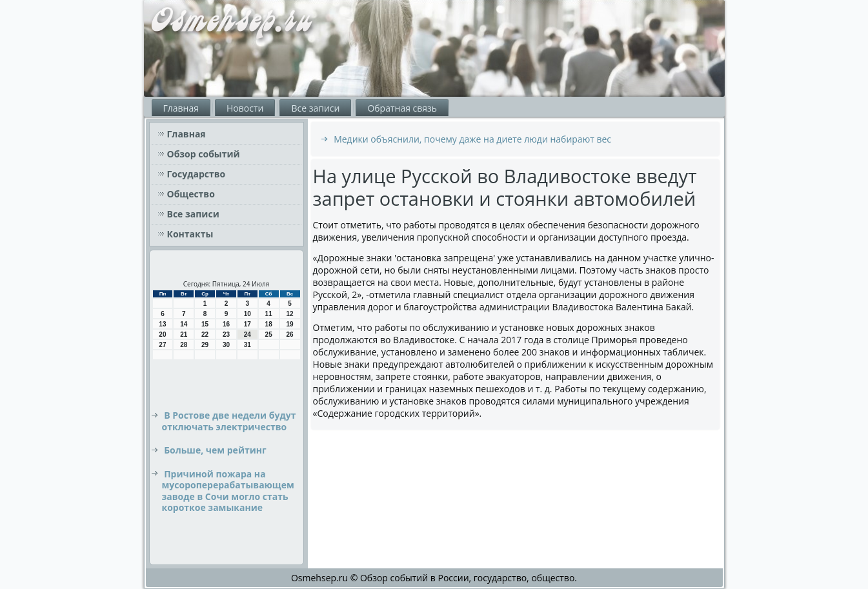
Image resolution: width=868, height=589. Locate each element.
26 (289, 334)
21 (184, 334)
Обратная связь (402, 108)
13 (162, 324)
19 (289, 324)
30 (226, 345)
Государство (197, 174)
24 (247, 334)
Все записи (315, 108)
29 (205, 345)
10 (247, 314)
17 (247, 324)
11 (269, 314)
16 (226, 324)
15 (205, 324)
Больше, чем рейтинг (215, 450)
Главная (181, 108)
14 (184, 324)
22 (205, 334)
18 (269, 324)
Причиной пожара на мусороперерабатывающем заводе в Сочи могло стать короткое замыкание (228, 491)
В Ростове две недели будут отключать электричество (229, 421)
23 (226, 334)
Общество (191, 194)
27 (162, 345)
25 (269, 334)
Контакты (190, 234)
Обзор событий (204, 154)
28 (184, 345)
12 (289, 314)
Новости (245, 108)
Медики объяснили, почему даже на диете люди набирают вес (472, 139)
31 (247, 345)
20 (162, 334)
